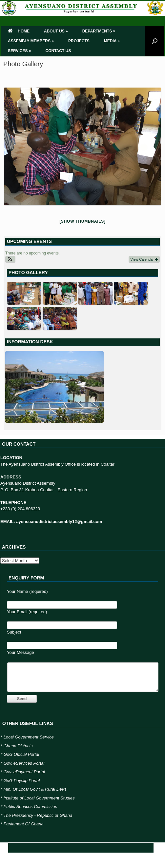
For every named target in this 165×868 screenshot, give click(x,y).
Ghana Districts (18, 746)
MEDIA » (112, 41)
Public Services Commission (31, 807)
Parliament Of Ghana (24, 824)
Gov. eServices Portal (24, 763)
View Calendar (144, 259)
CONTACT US (58, 51)
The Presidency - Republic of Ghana (38, 815)
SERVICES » (19, 51)
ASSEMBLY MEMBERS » (31, 41)
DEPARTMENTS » (99, 31)
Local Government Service (29, 737)
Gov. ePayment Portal (24, 772)
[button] (10, 260)
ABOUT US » (56, 31)
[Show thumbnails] (82, 221)
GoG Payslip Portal (22, 781)
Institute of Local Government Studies (39, 798)
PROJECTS (79, 41)
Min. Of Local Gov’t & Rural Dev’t (35, 789)
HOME (19, 31)
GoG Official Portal (21, 754)
